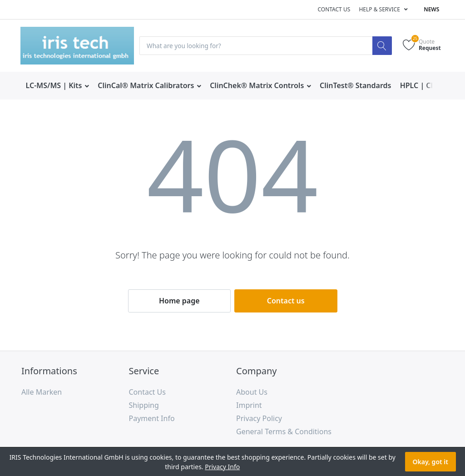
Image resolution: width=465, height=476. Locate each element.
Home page (179, 301)
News (431, 9)
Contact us (334, 9)
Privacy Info (222, 467)
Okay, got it (430, 462)
